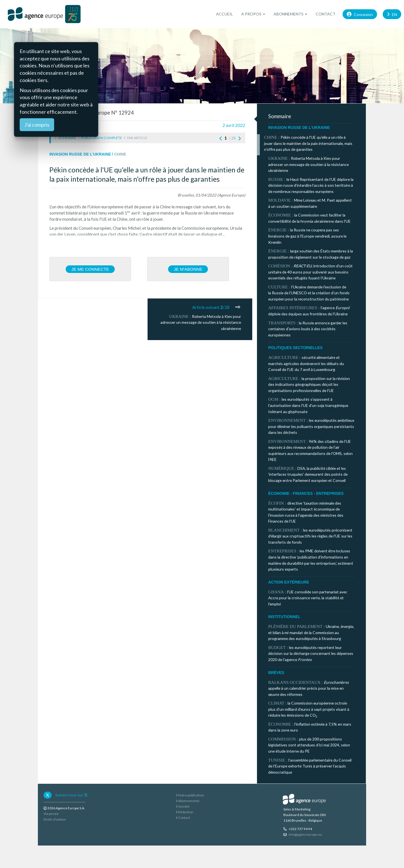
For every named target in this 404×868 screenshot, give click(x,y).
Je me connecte (90, 269)
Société (183, 806)
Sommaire (67, 138)
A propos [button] (253, 14)
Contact (326, 14)
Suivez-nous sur (72, 795)
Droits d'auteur (55, 819)
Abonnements (188, 801)
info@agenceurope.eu (305, 834)
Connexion (360, 14)
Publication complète (102, 138)
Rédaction (184, 812)
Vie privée (51, 814)
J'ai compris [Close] (37, 125)
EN (392, 14)
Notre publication (190, 795)
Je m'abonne (188, 269)
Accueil (224, 14)
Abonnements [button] (290, 14)
